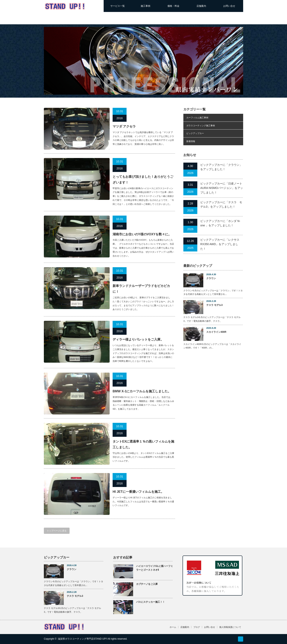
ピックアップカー (195, 133)
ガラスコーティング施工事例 (201, 126)
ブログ (197, 627)
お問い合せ (229, 6)
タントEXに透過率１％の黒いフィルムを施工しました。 (143, 444)
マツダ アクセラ (124, 126)
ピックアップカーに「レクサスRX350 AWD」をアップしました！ (220, 244)
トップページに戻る (57, 531)
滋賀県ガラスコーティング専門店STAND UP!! (82, 639)
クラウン (211, 278)
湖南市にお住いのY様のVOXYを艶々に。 (142, 234)
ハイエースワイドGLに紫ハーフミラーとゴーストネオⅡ (155, 568)
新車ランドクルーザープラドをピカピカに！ (141, 289)
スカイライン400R (216, 332)
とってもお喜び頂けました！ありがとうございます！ (143, 180)
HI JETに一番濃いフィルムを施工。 (138, 492)
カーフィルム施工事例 (197, 118)
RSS (241, 639)
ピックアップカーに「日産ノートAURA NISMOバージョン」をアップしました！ (222, 188)
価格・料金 (173, 6)
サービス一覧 (118, 6)
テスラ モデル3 (214, 305)
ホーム (173, 627)
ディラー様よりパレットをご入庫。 (138, 339)
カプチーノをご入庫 (147, 584)
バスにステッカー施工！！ (150, 602)
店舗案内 (201, 6)
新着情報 (191, 141)
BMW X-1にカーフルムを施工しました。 (142, 391)
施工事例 (145, 6)
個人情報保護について (230, 627)
